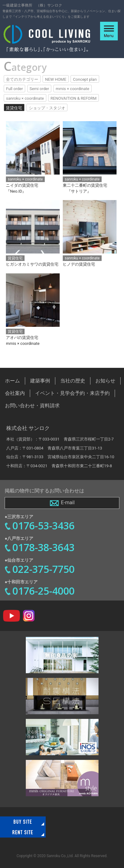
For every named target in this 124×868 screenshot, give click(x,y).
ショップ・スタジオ (47, 108)
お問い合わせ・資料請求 (32, 406)
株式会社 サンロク (28, 428)
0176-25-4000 (44, 591)
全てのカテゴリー (22, 79)
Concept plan (85, 79)
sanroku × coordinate (25, 98)
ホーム (12, 381)
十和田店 (14, 466)
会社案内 (15, 393)
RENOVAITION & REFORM (74, 98)
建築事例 (40, 381)
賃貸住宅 (14, 108)
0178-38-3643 (44, 547)
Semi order (39, 89)
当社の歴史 (73, 381)
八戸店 (12, 448)
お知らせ (105, 381)
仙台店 (12, 457)
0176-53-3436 (44, 525)
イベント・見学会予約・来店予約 (72, 393)
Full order (14, 89)
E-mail (62, 503)
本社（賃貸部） (20, 439)
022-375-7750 (44, 569)
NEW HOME (56, 79)
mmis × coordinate (72, 89)
